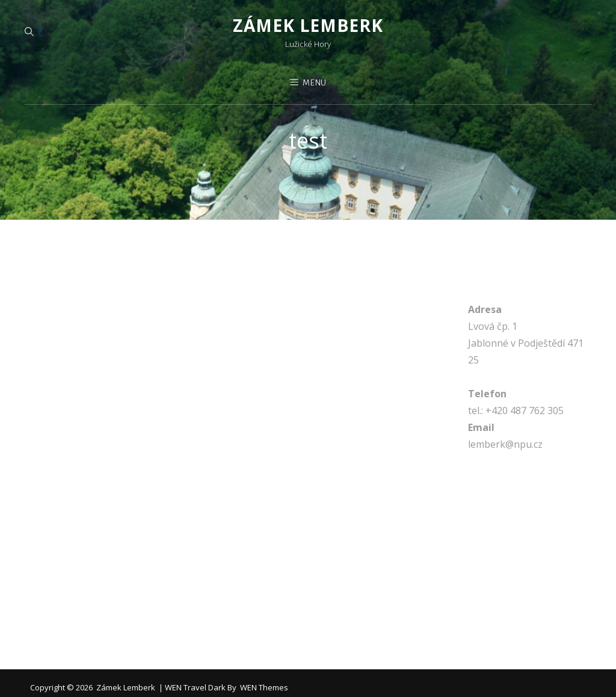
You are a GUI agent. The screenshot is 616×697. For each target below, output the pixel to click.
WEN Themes (264, 687)
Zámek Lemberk (308, 25)
